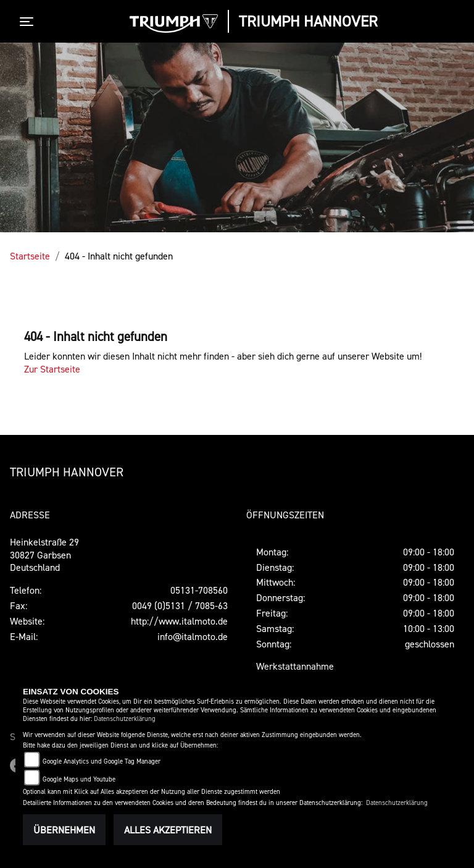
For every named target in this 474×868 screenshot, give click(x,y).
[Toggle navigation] (29, 22)
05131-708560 (199, 590)
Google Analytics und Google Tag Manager (102, 761)
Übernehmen (64, 830)
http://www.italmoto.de (179, 621)
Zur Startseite (52, 369)
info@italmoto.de (193, 636)
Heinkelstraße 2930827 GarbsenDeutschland (44, 555)
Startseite (30, 256)
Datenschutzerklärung (125, 719)
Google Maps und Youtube (79, 779)
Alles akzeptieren (168, 830)
